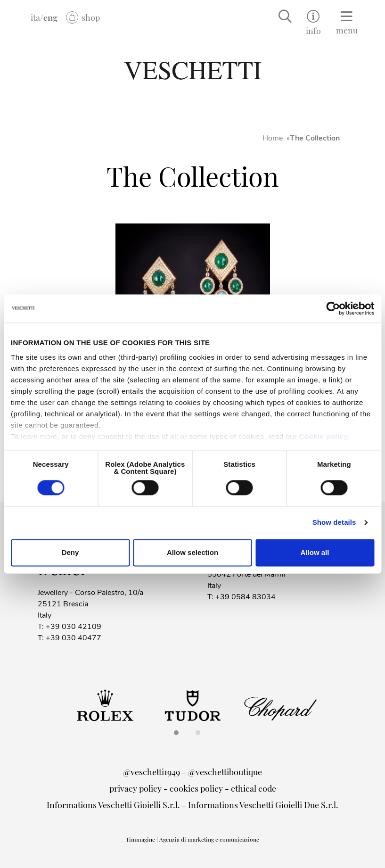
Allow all (315, 552)
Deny (70, 552)
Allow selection (192, 552)
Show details (334, 523)
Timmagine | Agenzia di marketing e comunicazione (192, 839)
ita (35, 17)
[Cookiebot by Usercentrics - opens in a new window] (333, 308)
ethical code (254, 788)
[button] (179, 733)
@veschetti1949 (152, 772)
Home (273, 138)
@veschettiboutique (225, 772)
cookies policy (196, 788)
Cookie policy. (324, 436)
